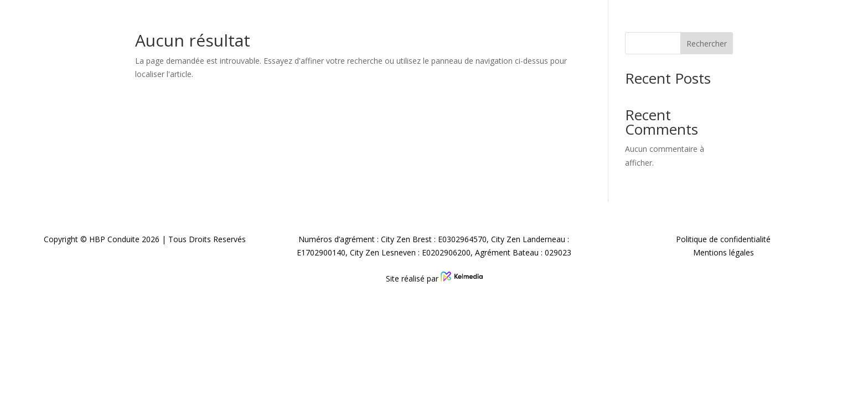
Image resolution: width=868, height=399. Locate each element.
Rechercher (707, 44)
